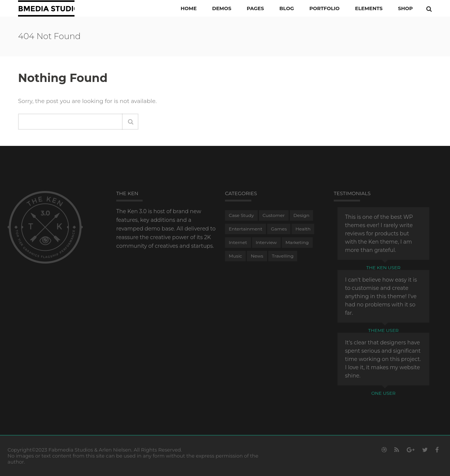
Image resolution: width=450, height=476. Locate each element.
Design (302, 215)
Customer (274, 215)
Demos (222, 8)
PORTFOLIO (324, 8)
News (257, 256)
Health (303, 229)
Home (189, 8)
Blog (287, 8)
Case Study (241, 215)
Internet (238, 242)
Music (235, 256)
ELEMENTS (369, 8)
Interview (266, 242)
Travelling (283, 256)
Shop (405, 8)
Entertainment (246, 229)
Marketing (297, 242)
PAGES (255, 8)
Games (279, 229)
